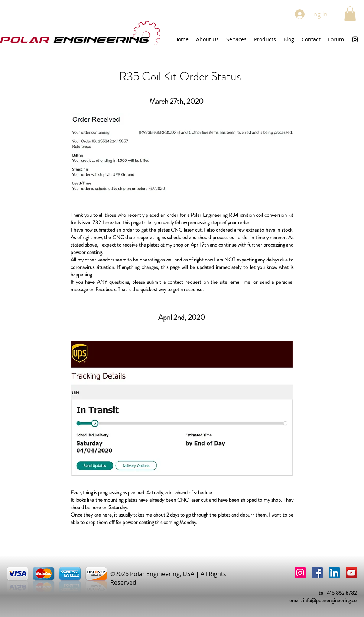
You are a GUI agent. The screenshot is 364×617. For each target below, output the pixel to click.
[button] (350, 14)
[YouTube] (351, 573)
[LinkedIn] (334, 573)
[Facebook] (317, 573)
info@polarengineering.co (330, 600)
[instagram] (355, 39)
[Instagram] (300, 573)
